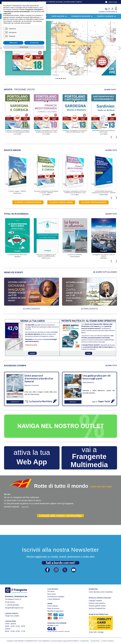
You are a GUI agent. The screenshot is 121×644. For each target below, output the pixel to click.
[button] (61, 48)
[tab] (8, 89)
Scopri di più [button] (24, 639)
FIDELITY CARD (113, 2)
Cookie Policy (85, 641)
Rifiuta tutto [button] (13, 634)
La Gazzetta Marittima (41, 401)
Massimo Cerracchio (32, 385)
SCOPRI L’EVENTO (32, 309)
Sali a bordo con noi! (61, 563)
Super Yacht (104, 401)
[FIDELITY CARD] (106, 2)
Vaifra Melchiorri (88, 383)
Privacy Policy (96, 641)
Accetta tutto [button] (34, 634)
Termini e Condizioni (108, 641)
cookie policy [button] (7, 605)
